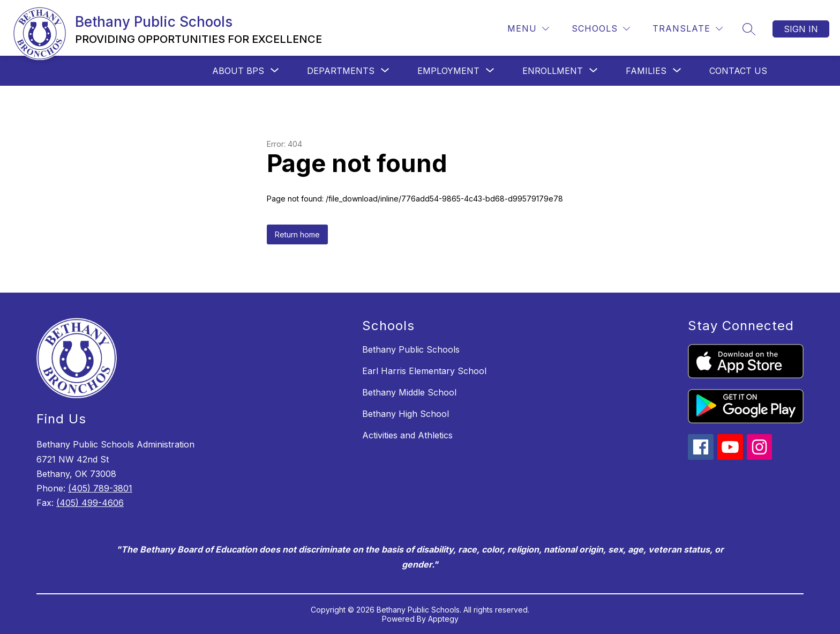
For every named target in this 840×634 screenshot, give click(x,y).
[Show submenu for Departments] (341, 71)
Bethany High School (406, 414)
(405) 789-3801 (100, 488)
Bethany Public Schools (411, 349)
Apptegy (443, 619)
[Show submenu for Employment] (448, 71)
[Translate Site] (688, 29)
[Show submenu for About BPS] (238, 71)
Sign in (801, 29)
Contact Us (738, 71)
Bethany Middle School (409, 392)
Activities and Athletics (407, 435)
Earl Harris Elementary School (424, 371)
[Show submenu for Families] (646, 71)
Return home (297, 234)
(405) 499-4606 (90, 503)
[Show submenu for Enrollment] (553, 71)
